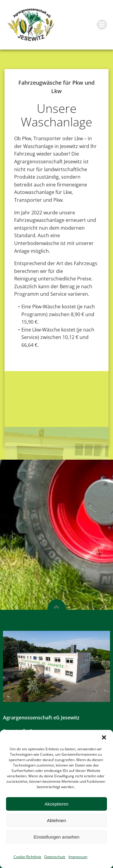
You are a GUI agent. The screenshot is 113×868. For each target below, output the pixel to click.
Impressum (78, 857)
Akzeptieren (56, 804)
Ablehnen (56, 820)
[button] (104, 737)
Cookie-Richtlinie (27, 857)
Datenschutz (55, 857)
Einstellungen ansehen (57, 837)
